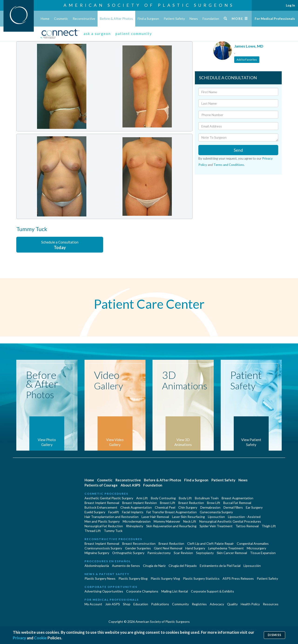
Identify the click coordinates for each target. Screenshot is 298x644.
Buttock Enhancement (101, 507)
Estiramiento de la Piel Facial (220, 566)
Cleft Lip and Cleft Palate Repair (210, 543)
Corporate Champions (142, 591)
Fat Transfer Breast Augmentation (172, 512)
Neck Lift (190, 521)
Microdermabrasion (137, 521)
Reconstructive (84, 19)
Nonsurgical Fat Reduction (104, 526)
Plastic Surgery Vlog (165, 578)
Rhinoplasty (135, 526)
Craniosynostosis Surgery (103, 548)
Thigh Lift (269, 526)
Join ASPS (113, 604)
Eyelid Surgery (95, 512)
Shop (127, 604)
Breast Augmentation (237, 498)
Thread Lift (93, 531)
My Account (93, 604)
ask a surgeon (97, 34)
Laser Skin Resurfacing (188, 517)
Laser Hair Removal (155, 517)
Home (45, 19)
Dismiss (274, 635)
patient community (134, 34)
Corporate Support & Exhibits (212, 591)
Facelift (114, 512)
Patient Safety (174, 19)
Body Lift (185, 498)
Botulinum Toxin (207, 498)
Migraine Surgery (97, 553)
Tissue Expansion (263, 553)
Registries (199, 604)
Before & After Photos (116, 19)
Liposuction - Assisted (244, 517)
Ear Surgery (254, 507)
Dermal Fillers (233, 507)
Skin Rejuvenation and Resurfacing (171, 526)
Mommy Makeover (167, 521)
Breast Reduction (191, 503)
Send (238, 150)
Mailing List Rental (175, 591)
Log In (290, 5)
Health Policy (250, 604)
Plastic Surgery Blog (133, 578)
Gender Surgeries (138, 548)
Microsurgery (256, 548)
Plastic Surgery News (100, 578)
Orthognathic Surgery (128, 553)
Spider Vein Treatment (216, 526)
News (194, 19)
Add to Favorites (247, 60)
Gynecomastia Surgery (216, 512)
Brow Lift (214, 503)
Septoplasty (205, 553)
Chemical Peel (165, 507)
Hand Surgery (195, 548)
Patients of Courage (101, 485)
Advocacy (217, 604)
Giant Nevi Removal (168, 548)
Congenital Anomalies (253, 543)
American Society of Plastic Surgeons (149, 5)
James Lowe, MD (249, 46)
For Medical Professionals (275, 19)
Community (180, 604)
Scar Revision (183, 553)
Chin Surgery (188, 507)
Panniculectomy (159, 553)
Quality (232, 604)
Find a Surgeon (148, 19)
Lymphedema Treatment (226, 548)
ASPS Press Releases (238, 578)
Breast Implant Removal (102, 503)
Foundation (211, 19)
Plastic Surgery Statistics (201, 578)
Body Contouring (163, 498)
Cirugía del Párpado (183, 566)
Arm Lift (142, 498)
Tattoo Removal (247, 526)
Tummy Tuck (113, 531)
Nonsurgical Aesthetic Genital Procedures (230, 521)
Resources (271, 604)
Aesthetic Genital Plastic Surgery (109, 498)
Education (141, 604)
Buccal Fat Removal (237, 503)
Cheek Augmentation (136, 507)
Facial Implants (133, 512)
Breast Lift (168, 503)
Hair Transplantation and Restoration (112, 517)
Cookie (40, 638)
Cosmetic (61, 19)
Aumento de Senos (126, 566)
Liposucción (252, 566)
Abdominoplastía (97, 566)
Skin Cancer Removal (232, 553)
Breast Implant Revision (140, 503)
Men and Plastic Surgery (102, 521)
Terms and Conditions (229, 165)
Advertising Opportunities (104, 591)
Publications (160, 604)
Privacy (19, 638)
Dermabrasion (210, 507)
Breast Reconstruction (139, 543)
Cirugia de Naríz (154, 566)
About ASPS (130, 485)
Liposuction (216, 517)
